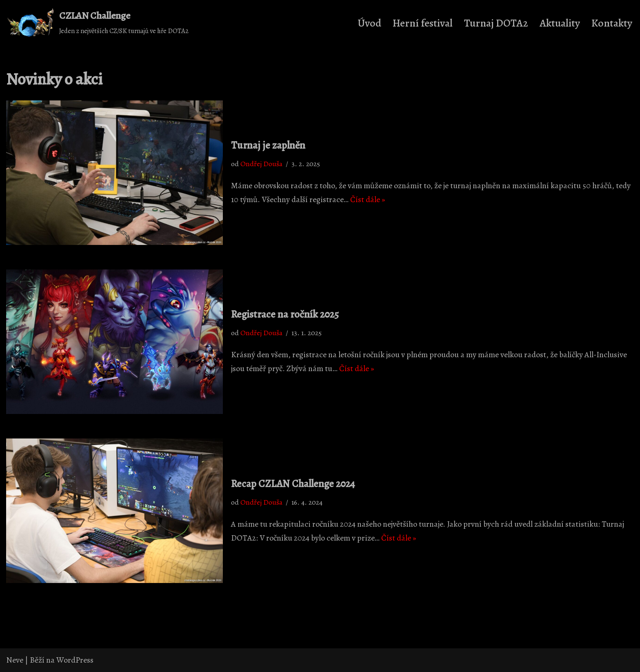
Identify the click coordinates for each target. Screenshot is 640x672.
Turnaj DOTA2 (496, 23)
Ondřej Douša (261, 164)
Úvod (369, 23)
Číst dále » (368, 199)
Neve (15, 660)
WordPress (75, 660)
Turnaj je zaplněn (268, 145)
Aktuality (560, 23)
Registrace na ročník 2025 (285, 314)
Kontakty (612, 23)
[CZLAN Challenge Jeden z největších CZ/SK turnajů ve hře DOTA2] (97, 23)
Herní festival (423, 23)
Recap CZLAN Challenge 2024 (293, 484)
